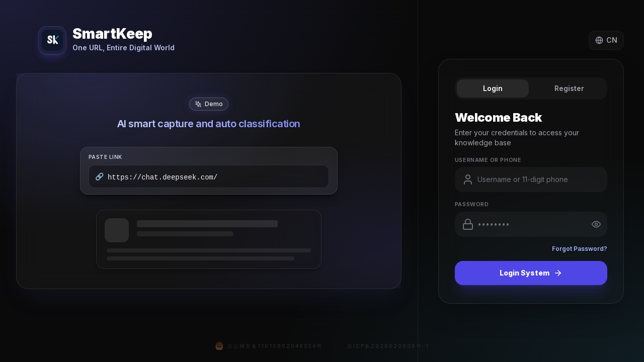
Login (493, 88)
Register (569, 88)
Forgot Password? (580, 249)
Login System (531, 273)
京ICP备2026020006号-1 (388, 346)
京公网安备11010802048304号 (269, 346)
